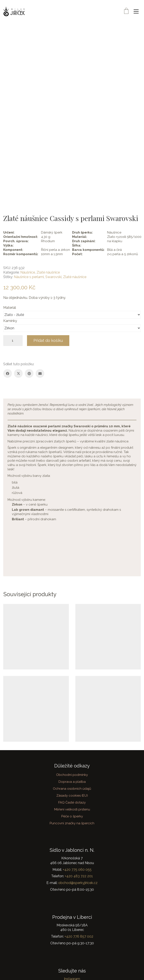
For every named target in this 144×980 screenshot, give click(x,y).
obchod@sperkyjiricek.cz (78, 883)
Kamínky (11, 321)
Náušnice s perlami (29, 277)
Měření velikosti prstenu (72, 809)
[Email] (40, 373)
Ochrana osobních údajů (72, 789)
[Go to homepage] (14, 11)
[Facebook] (8, 373)
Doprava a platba (72, 782)
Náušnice (28, 272)
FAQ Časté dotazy (72, 802)
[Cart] (126, 11)
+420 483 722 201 (79, 876)
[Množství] (13, 341)
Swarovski (53, 277)
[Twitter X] (18, 373)
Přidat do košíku (48, 340)
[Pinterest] (29, 373)
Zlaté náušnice (48, 272)
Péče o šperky (72, 816)
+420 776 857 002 (79, 936)
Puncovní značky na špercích (72, 823)
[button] (137, 11)
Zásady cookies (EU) (72, 796)
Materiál (10, 308)
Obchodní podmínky (72, 775)
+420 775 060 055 (77, 870)
